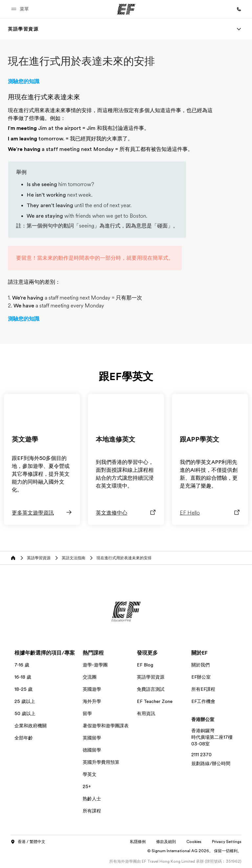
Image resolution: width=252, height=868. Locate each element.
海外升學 (92, 701)
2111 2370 (201, 755)
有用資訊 (146, 713)
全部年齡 (24, 738)
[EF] (126, 9)
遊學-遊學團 (95, 665)
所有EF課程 (203, 689)
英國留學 (92, 738)
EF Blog (145, 665)
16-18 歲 (23, 677)
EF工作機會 (203, 701)
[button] (21, 9)
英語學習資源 (151, 677)
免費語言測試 (151, 689)
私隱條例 (138, 842)
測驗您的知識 (24, 82)
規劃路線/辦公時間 (211, 763)
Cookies (194, 842)
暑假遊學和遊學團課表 (106, 726)
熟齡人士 (92, 799)
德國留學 (92, 750)
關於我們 (200, 665)
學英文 (90, 774)
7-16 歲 (22, 665)
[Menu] (239, 29)
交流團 (90, 677)
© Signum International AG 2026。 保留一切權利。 (194, 851)
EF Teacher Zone (155, 701)
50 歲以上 (25, 713)
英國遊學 (92, 689)
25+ (87, 786)
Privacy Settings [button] (227, 842)
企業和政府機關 (31, 726)
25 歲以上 (25, 701)
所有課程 (92, 811)
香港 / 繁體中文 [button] (28, 842)
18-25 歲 (23, 689)
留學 (87, 713)
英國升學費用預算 (101, 762)
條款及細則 (166, 842)
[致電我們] (239, 9)
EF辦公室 (201, 677)
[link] (23, 29)
